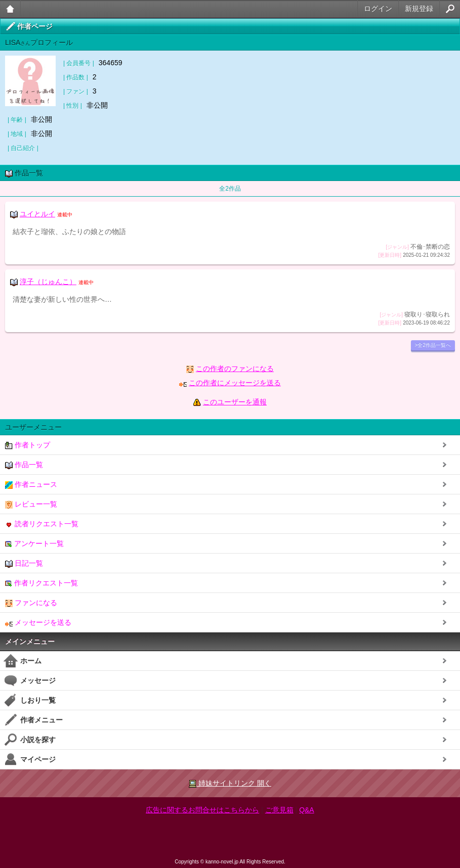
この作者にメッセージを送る (235, 383)
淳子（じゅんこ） (48, 282)
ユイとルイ (37, 214)
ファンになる (31, 603)
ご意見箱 (279, 810)
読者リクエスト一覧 (42, 524)
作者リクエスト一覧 (41, 583)
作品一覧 (24, 465)
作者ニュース (31, 485)
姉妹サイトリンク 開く (230, 783)
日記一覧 (24, 563)
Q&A (307, 810)
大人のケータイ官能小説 (10, 9)
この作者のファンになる (235, 369)
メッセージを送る (38, 623)
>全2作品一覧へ (433, 345)
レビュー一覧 (31, 504)
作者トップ (28, 445)
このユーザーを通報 (235, 402)
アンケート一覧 (34, 544)
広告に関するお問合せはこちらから (202, 810)
